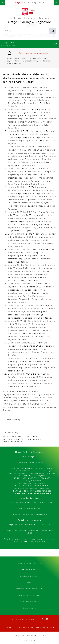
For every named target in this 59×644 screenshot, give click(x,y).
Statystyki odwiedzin (29, 602)
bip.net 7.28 (30, 640)
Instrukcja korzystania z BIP (29, 589)
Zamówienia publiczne (30, 570)
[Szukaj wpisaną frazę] (53, 31)
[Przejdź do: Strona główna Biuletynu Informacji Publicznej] (13, 53)
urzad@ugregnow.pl (33, 509)
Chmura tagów (30, 608)
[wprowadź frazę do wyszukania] (26, 31)
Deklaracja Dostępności (30, 595)
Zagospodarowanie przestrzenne (34, 53)
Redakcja (29, 583)
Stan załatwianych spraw (29, 563)
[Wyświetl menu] (56, 3)
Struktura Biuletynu (29, 576)
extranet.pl (39, 635)
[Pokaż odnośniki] (3, 3)
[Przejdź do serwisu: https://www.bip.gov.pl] (29, 3)
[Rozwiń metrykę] (13, 420)
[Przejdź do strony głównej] (29, 17)
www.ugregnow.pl (39, 514)
